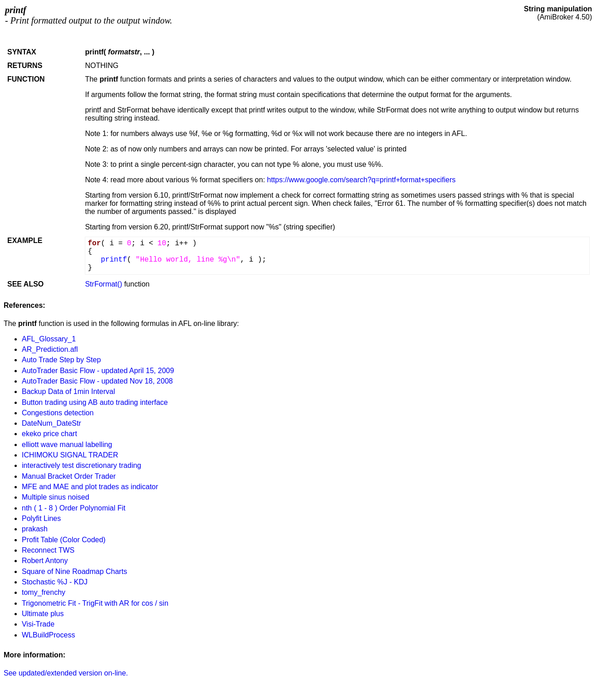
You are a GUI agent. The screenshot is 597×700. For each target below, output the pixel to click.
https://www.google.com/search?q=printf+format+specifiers (362, 180)
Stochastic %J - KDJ (55, 582)
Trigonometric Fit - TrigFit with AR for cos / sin (95, 603)
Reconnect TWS (48, 550)
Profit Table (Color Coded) (64, 540)
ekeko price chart (49, 434)
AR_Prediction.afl (50, 349)
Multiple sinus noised (56, 497)
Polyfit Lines (41, 518)
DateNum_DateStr (51, 423)
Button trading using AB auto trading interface (95, 402)
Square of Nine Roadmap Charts (74, 571)
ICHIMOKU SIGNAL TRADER (70, 455)
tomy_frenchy (44, 592)
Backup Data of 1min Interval (68, 391)
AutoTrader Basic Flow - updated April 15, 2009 (98, 371)
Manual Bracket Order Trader (69, 476)
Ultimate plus (43, 614)
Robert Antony (45, 561)
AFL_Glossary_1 (49, 339)
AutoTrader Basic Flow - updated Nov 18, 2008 (97, 381)
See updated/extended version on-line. (66, 673)
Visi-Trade (38, 624)
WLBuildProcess (48, 635)
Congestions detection (58, 413)
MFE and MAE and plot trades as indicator (90, 487)
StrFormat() (103, 284)
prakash (35, 529)
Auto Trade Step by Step (61, 360)
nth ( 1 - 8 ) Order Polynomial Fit (74, 508)
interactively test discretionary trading (81, 465)
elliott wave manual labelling (67, 445)
